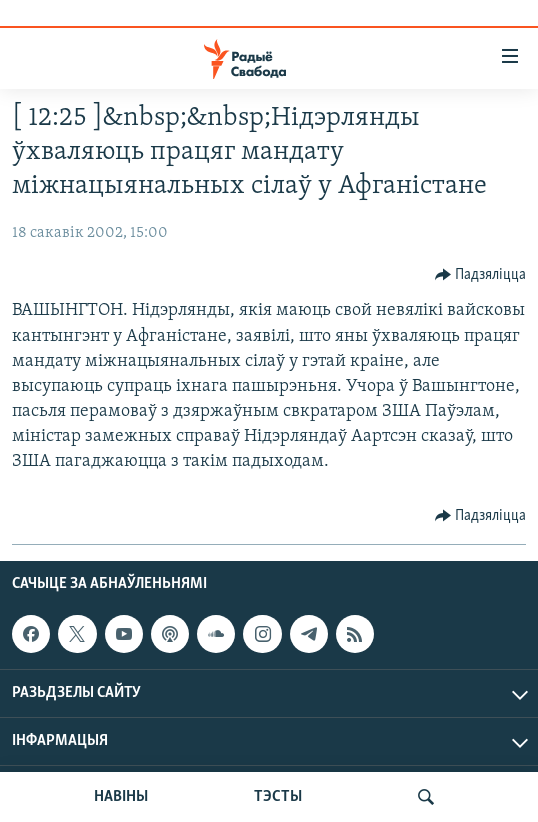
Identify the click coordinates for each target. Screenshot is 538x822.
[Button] (481, 275)
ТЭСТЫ (278, 797)
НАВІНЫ (121, 797)
